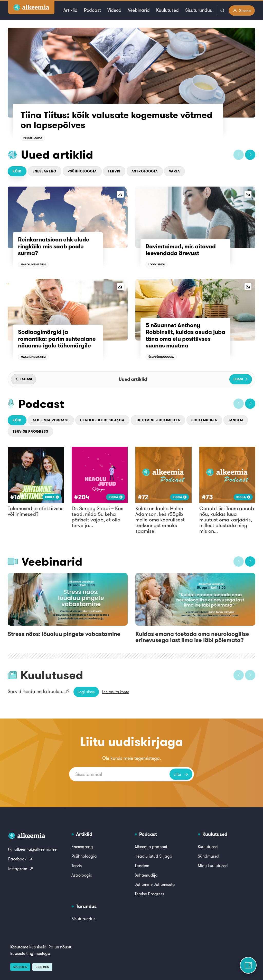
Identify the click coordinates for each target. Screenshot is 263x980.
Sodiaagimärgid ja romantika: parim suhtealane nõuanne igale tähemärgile (57, 339)
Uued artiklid (57, 154)
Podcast (92, 10)
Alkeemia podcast (51, 420)
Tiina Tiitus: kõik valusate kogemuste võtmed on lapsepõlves (116, 120)
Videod (114, 10)
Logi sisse (86, 692)
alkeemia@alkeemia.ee (32, 849)
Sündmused (209, 856)
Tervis (114, 171)
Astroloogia (145, 171)
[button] (239, 155)
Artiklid (71, 10)
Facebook (20, 859)
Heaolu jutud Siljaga (102, 420)
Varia (175, 171)
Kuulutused (167, 10)
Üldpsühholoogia (161, 357)
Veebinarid (139, 10)
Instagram (21, 869)
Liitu (181, 774)
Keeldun (42, 967)
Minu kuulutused (213, 866)
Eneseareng (45, 171)
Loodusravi (157, 264)
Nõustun (20, 967)
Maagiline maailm (33, 264)
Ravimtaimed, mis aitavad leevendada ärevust (181, 250)
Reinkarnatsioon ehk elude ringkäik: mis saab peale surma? (54, 246)
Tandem (236, 420)
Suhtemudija (204, 420)
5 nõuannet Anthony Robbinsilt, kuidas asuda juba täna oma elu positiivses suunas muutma (185, 335)
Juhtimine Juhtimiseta (158, 420)
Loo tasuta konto (116, 692)
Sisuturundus (199, 10)
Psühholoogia (82, 171)
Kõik (17, 171)
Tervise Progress (30, 431)
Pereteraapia (33, 138)
